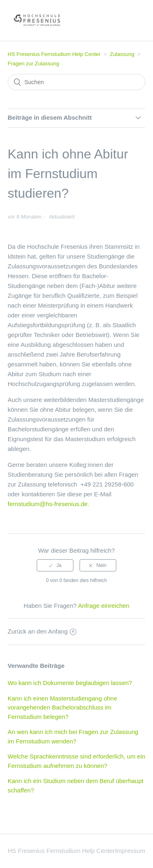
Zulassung (122, 54)
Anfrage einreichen (104, 606)
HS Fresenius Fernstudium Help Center (54, 54)
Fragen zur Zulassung (33, 64)
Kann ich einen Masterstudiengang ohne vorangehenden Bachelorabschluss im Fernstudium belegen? (63, 707)
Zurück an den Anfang (42, 631)
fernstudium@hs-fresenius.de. (49, 504)
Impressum (130, 851)
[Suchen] (77, 82)
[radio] (55, 565)
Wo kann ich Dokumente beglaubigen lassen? (70, 683)
